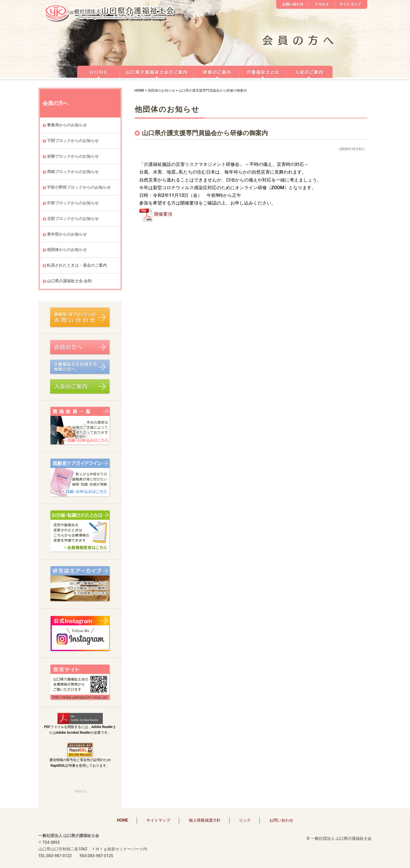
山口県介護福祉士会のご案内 (157, 71)
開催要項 (163, 214)
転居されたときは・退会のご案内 (77, 265)
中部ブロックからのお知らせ (73, 203)
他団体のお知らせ (161, 90)
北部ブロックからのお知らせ (73, 218)
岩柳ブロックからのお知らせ (73, 156)
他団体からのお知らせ (67, 250)
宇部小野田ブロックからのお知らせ (79, 187)
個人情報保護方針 (205, 820)
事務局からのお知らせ (67, 125)
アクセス (322, 4)
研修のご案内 (217, 71)
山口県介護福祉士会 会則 (69, 281)
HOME (98, 71)
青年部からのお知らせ (67, 234)
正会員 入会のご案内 (309, 71)
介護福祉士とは (263, 71)
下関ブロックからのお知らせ (73, 141)
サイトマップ (351, 4)
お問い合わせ (292, 4)
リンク (245, 820)
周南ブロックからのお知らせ (73, 172)
